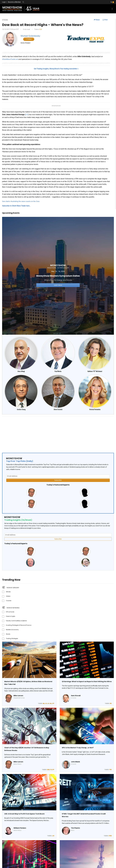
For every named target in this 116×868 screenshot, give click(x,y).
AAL (44, 704)
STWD (110, 836)
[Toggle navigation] (112, 9)
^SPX (110, 770)
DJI (41, 29)
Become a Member (14, 2)
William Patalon (20, 828)
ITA (51, 770)
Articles (8, 592)
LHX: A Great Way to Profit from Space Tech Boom (24, 814)
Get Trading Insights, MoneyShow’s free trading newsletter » (56, 69)
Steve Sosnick (58, 409)
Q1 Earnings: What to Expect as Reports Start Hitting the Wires (87, 682)
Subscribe (58, 480)
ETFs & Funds (10, 612)
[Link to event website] (58, 276)
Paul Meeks (58, 371)
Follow (29, 39)
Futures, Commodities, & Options (16, 621)
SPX (111, 704)
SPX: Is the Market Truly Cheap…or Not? (78, 748)
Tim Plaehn (75, 828)
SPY (53, 704)
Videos (8, 596)
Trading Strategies (12, 638)
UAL (51, 704)
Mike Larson (18, 696)
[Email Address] (58, 476)
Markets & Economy (12, 630)
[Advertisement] (58, 433)
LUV (48, 704)
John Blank (75, 762)
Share (97, 20)
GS (46, 704)
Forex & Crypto (11, 616)
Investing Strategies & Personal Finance (19, 625)
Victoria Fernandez (95, 409)
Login (4, 2)
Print (105, 20)
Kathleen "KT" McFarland (95, 371)
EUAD (48, 770)
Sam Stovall (76, 696)
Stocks (8, 634)
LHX (53, 836)
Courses (9, 601)
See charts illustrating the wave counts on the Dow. (21, 201)
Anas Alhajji (21, 371)
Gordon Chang (21, 409)
